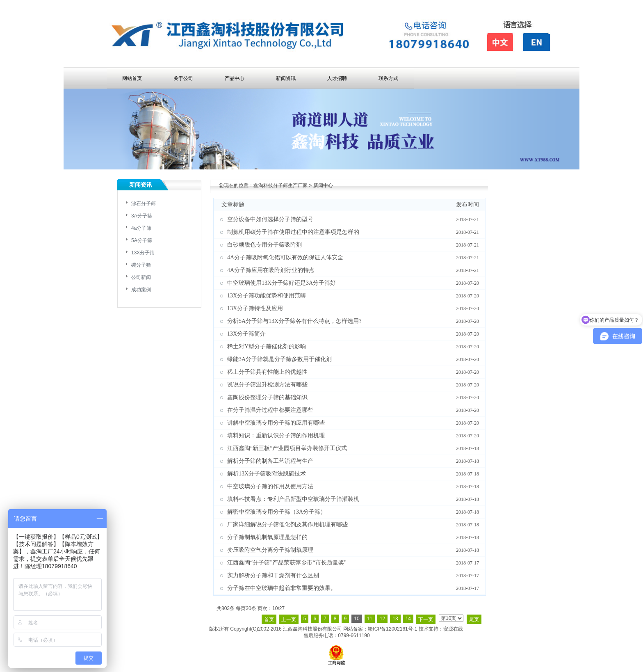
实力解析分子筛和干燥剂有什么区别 (273, 575)
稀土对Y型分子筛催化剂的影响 (267, 346)
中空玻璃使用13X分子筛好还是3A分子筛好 (282, 283)
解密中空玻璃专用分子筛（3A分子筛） (277, 512)
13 (395, 619)
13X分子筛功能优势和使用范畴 (267, 296)
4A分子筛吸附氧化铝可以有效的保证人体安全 (285, 257)
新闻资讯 (286, 78)
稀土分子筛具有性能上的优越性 (267, 372)
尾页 (474, 619)
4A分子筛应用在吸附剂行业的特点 (271, 270)
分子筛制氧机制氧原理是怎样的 (267, 537)
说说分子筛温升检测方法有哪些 (267, 385)
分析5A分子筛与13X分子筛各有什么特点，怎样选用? (294, 321)
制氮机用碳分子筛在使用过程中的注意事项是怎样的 (293, 232)
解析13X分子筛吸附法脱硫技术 (267, 474)
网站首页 (132, 78)
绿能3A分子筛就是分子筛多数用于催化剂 (279, 359)
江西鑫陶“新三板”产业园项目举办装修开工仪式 (287, 448)
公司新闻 (141, 277)
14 (408, 619)
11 (370, 619)
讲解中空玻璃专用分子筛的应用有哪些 (276, 423)
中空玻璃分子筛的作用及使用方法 (270, 486)
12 (382, 619)
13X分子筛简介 (246, 334)
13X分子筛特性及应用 (255, 308)
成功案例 (141, 290)
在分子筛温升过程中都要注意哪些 (270, 410)
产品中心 (235, 78)
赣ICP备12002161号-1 (392, 629)
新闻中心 (323, 185)
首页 (269, 619)
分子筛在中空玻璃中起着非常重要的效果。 (282, 588)
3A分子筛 (142, 216)
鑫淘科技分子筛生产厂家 (280, 185)
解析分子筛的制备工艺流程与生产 (270, 461)
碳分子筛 (141, 265)
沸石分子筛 (144, 203)
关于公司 (183, 78)
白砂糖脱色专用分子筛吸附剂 (264, 245)
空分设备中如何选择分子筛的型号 (270, 219)
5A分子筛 (142, 240)
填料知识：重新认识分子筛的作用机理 (276, 435)
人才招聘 (337, 78)
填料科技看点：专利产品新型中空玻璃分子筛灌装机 (293, 499)
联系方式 (388, 78)
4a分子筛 (141, 228)
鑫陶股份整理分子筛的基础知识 (267, 397)
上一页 (289, 619)
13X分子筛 (143, 253)
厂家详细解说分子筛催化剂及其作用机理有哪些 (287, 525)
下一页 (426, 619)
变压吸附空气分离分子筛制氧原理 (270, 550)
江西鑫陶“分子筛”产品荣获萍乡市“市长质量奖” (287, 563)
